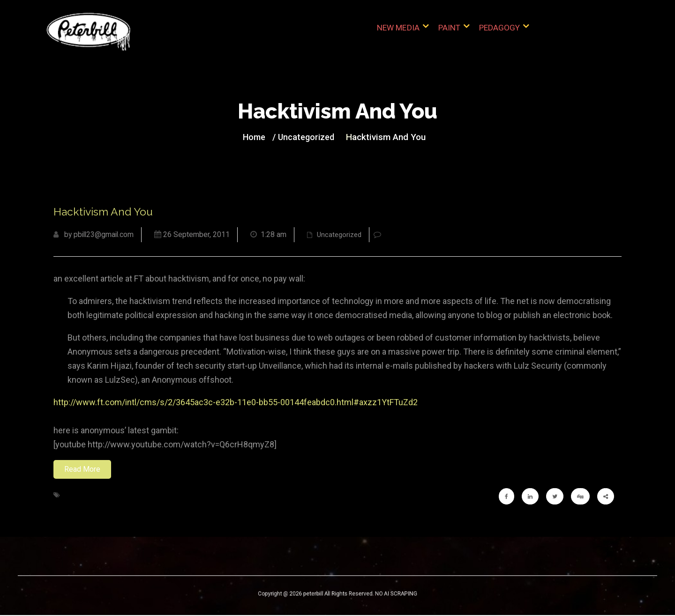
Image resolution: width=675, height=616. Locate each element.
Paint (450, 32)
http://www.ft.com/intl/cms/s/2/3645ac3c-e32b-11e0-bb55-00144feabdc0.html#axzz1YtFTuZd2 (236, 403)
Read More (82, 470)
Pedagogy (499, 32)
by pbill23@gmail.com (95, 235)
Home (258, 137)
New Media (400, 32)
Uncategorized (307, 137)
